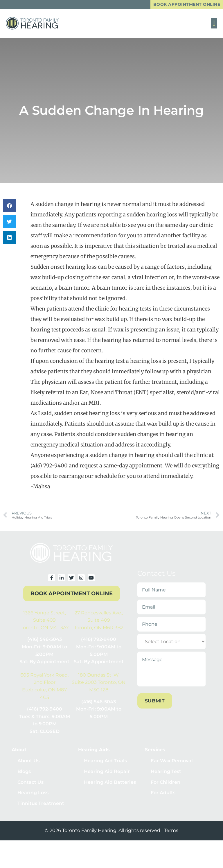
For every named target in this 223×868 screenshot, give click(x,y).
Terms (171, 834)
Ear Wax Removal (172, 761)
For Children (166, 784)
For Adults (163, 796)
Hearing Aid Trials (105, 761)
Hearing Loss (33, 796)
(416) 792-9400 (99, 640)
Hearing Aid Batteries (110, 784)
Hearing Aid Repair (107, 773)
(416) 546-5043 (45, 640)
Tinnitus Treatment (41, 807)
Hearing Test (166, 773)
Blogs (24, 773)
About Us (28, 761)
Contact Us (30, 784)
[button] (214, 24)
